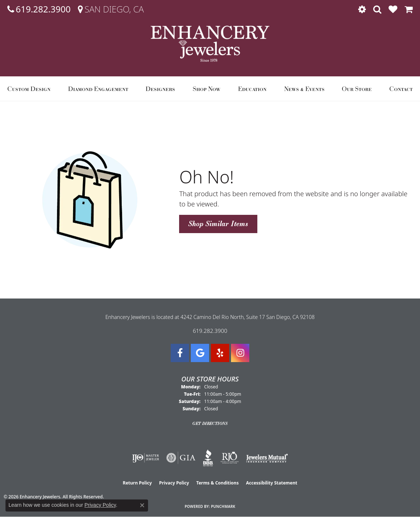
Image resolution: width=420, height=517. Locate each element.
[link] (39, 9)
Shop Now (207, 89)
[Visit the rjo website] (230, 458)
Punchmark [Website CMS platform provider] (223, 506)
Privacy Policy (174, 483)
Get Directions (210, 423)
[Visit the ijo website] (146, 458)
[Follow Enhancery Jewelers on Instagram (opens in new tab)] (240, 353)
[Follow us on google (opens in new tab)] (200, 353)
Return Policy (137, 483)
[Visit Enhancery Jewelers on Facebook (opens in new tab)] (180, 353)
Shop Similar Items (218, 224)
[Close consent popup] (142, 505)
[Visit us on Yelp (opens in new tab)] (220, 353)
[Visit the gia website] (181, 458)
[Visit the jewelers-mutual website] (267, 458)
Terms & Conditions (217, 483)
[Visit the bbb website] (208, 458)
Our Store (357, 89)
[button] (362, 9)
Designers (160, 89)
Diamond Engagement (98, 89)
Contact (401, 89)
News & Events (304, 89)
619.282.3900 (210, 331)
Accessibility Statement (272, 483)
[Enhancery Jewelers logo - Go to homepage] (210, 44)
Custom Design (29, 89)
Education (252, 89)
